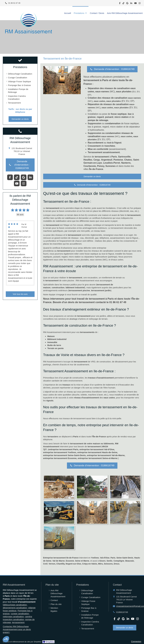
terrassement (18, 622)
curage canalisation (20, 614)
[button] (6, 639)
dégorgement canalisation (15, 608)
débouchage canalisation (15, 605)
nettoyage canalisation (13, 616)
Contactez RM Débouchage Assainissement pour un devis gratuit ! (17, 629)
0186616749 (122, 612)
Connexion (136, 641)
